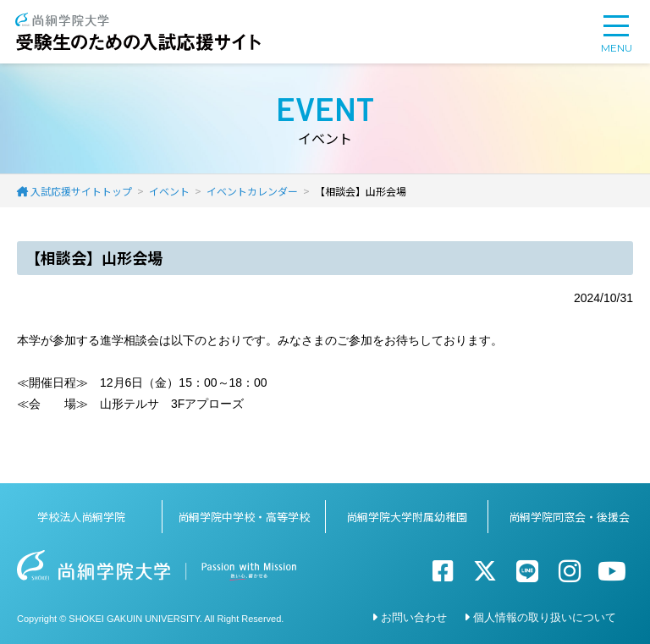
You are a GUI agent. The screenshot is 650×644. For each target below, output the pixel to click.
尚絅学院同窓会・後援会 (569, 517)
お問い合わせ (414, 617)
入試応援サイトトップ (81, 191)
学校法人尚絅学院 (81, 517)
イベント (169, 191)
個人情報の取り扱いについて (545, 617)
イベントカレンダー (252, 191)
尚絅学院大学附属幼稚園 (407, 517)
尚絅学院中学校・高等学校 (244, 517)
